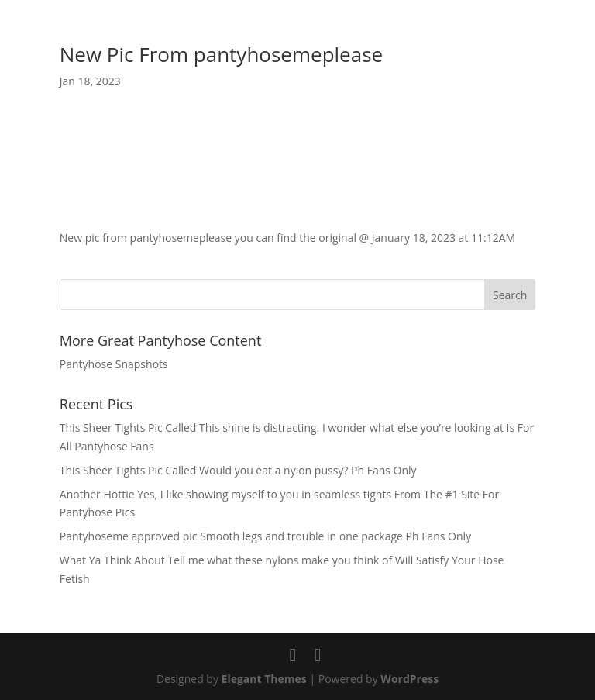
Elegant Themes (264, 679)
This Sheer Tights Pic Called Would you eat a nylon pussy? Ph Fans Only (238, 470)
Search (510, 295)
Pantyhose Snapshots (114, 364)
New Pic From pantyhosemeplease (221, 54)
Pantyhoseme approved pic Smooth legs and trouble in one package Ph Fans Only (265, 536)
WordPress (409, 679)
